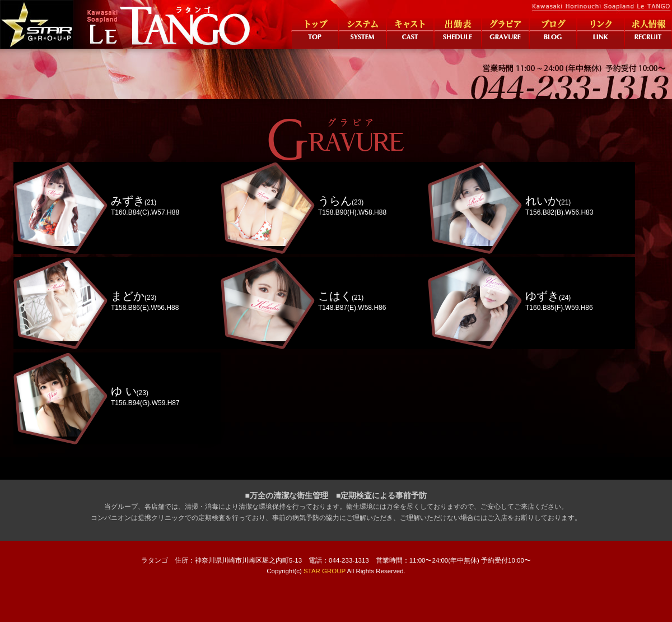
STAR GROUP (325, 571)
